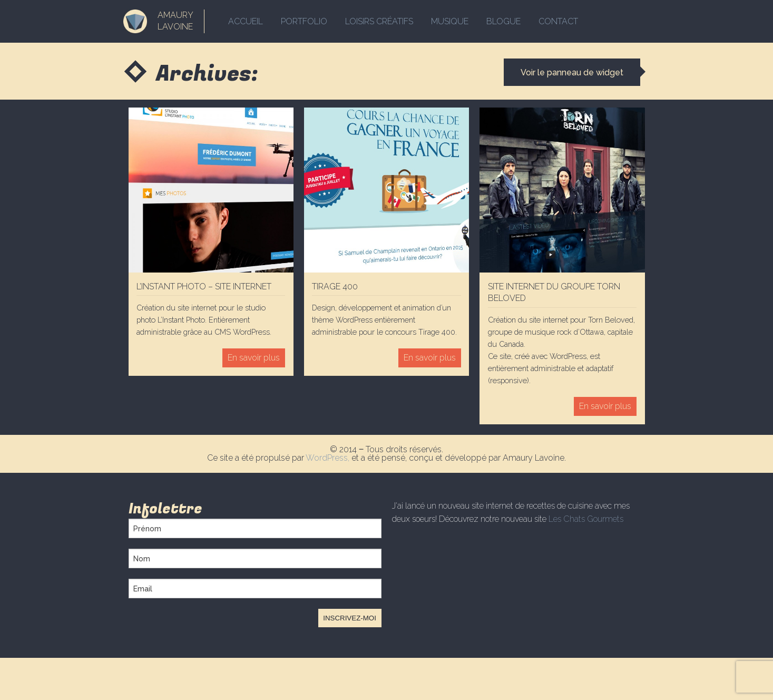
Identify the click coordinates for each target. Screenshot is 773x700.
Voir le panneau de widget (572, 72)
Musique (450, 21)
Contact (558, 21)
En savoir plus (254, 358)
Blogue (503, 21)
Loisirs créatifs (379, 21)
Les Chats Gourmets (586, 519)
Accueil (246, 21)
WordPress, (329, 458)
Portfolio (304, 21)
